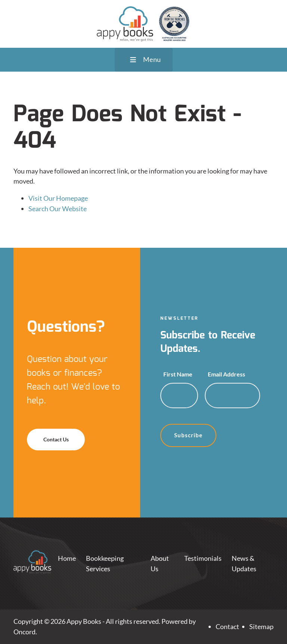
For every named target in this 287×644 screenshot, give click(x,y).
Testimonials (203, 558)
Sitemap (261, 626)
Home (67, 558)
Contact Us (43, 434)
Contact (227, 626)
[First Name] (179, 396)
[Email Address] (232, 396)
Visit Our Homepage (58, 198)
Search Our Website (58, 209)
